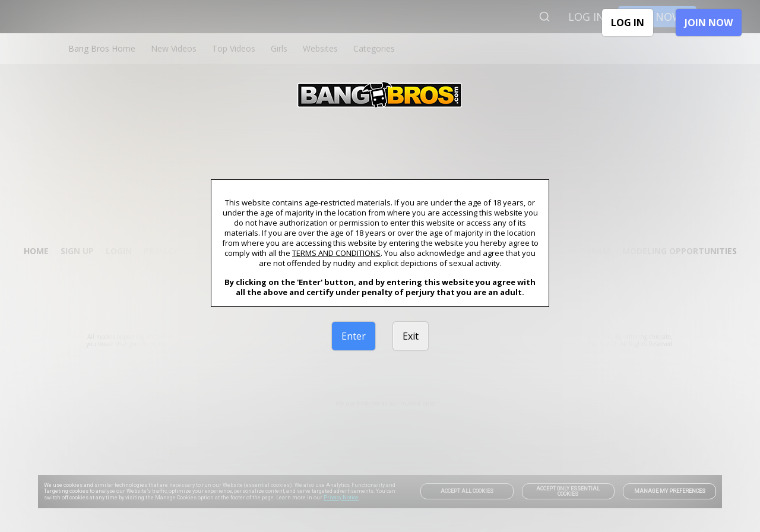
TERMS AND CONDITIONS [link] (336, 253)
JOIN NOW (709, 23)
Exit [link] (411, 336)
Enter (354, 336)
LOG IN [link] (628, 23)
